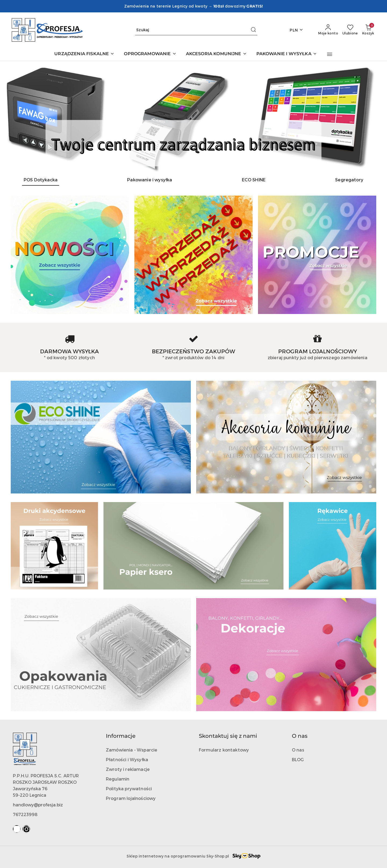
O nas (298, 750)
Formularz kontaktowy (224, 750)
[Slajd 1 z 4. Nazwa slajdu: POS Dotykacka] (193, 117)
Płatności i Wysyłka (127, 759)
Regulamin (118, 779)
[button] (330, 54)
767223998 (25, 814)
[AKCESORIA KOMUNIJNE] (216, 54)
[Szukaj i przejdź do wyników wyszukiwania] (253, 30)
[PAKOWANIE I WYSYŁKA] (287, 54)
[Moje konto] (328, 30)
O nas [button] (300, 736)
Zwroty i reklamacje (128, 769)
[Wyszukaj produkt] (196, 30)
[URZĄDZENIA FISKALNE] (84, 54)
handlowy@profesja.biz (38, 805)
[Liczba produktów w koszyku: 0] (368, 30)
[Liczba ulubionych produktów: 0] (350, 30)
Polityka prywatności (129, 788)
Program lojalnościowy (131, 798)
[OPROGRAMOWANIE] (150, 54)
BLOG (298, 759)
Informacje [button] (121, 736)
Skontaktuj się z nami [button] (228, 736)
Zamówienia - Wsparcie (132, 750)
